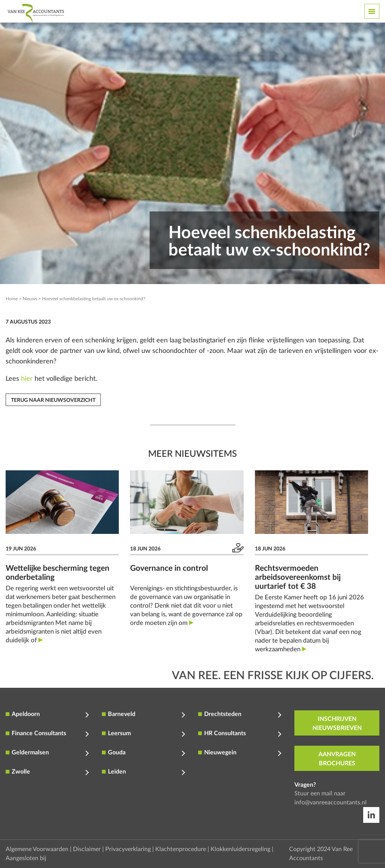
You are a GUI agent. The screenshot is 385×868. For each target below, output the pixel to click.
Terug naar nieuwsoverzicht (53, 400)
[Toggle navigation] (372, 11)
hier (27, 379)
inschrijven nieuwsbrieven (337, 724)
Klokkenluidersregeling (240, 849)
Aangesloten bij (26, 858)
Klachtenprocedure (181, 849)
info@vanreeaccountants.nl (330, 803)
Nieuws (30, 299)
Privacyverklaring (128, 849)
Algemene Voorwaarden (37, 849)
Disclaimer (87, 849)
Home (12, 299)
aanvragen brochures (337, 759)
